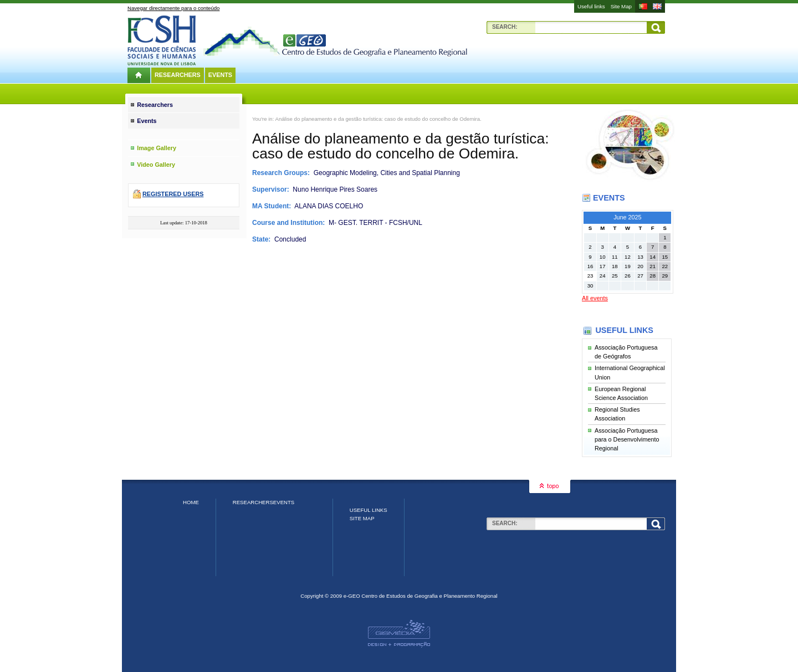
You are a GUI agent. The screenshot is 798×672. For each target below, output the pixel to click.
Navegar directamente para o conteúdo (173, 8)
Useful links (591, 6)
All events (595, 298)
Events (220, 75)
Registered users (173, 194)
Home (191, 502)
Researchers (178, 75)
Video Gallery (156, 165)
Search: (505, 27)
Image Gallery (157, 148)
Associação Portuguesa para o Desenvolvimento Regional (627, 439)
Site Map (621, 6)
